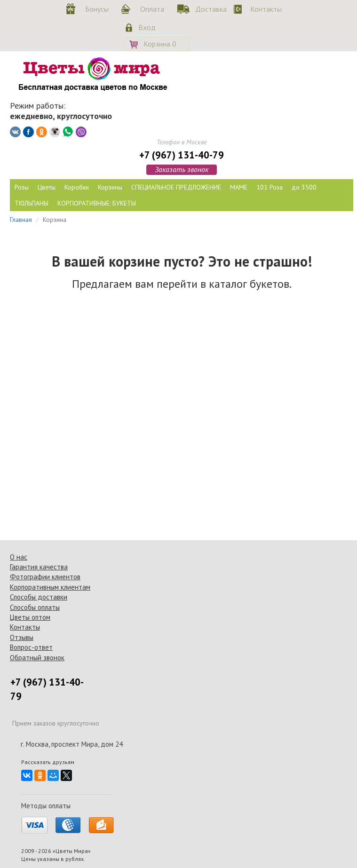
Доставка (209, 9)
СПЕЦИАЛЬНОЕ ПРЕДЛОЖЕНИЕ (176, 187)
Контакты (264, 9)
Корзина (160, 44)
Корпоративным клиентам (50, 587)
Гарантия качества (39, 567)
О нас (19, 557)
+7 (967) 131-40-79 (182, 155)
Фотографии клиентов (45, 577)
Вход (147, 27)
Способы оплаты (35, 607)
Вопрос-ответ (31, 647)
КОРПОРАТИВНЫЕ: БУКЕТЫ (97, 203)
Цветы (47, 187)
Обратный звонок (37, 658)
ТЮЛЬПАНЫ (32, 203)
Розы (22, 187)
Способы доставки (39, 597)
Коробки (77, 187)
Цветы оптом (30, 617)
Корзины (110, 187)
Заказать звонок (182, 169)
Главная (21, 220)
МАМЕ (239, 187)
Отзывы (22, 637)
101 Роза (270, 187)
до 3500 (304, 187)
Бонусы (97, 9)
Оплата (152, 9)
